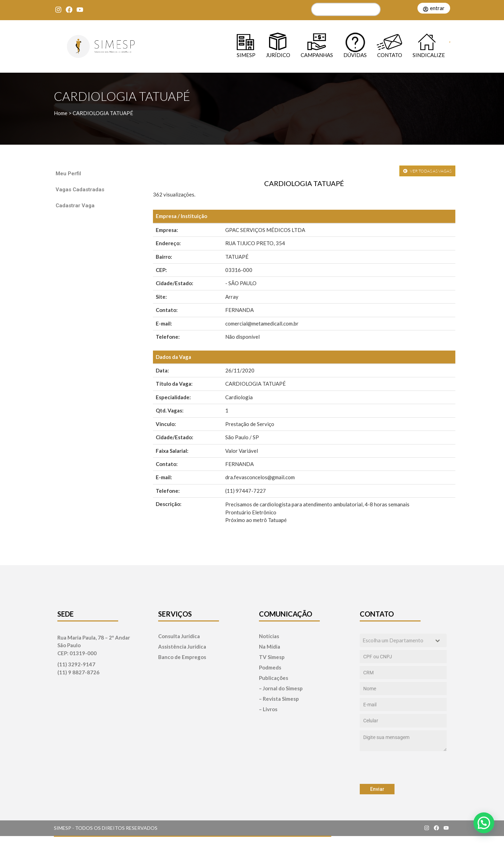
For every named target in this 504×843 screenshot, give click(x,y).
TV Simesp (272, 657)
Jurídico (278, 55)
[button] (484, 823)
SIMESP (246, 55)
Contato (390, 55)
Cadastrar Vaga (75, 206)
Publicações (274, 678)
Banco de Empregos (182, 657)
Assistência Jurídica (182, 647)
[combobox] (403, 640)
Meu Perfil (68, 174)
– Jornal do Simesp (281, 688)
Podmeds (270, 668)
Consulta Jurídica (179, 636)
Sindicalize (429, 55)
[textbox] (397, 640)
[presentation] (403, 768)
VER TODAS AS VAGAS (427, 171)
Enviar (377, 789)
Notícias (269, 636)
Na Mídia (270, 647)
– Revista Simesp (279, 699)
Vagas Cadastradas (80, 190)
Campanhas (317, 55)
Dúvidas (355, 55)
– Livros (268, 709)
